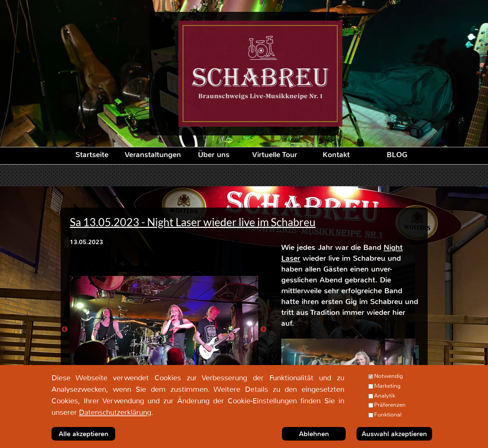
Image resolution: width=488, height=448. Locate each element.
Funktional (388, 414)
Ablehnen (314, 434)
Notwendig (389, 376)
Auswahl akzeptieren (394, 434)
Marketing (387, 386)
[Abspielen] (350, 377)
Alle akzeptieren (84, 434)
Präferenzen (390, 405)
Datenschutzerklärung (115, 412)
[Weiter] (263, 329)
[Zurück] (65, 329)
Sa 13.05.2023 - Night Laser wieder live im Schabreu (193, 222)
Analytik (385, 396)
